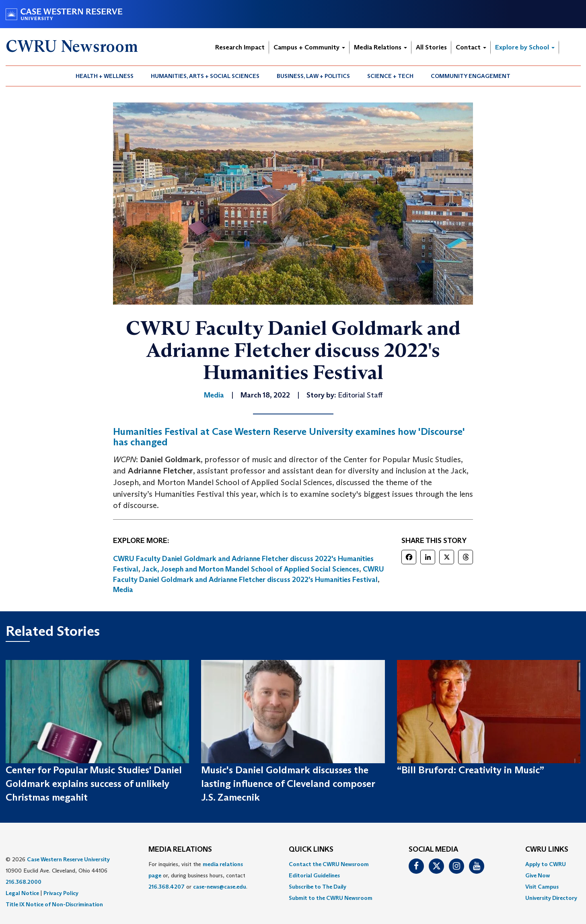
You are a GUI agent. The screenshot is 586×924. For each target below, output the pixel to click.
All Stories (431, 47)
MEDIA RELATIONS (180, 850)
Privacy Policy (61, 893)
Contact (471, 47)
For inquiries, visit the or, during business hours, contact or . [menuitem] (198, 875)
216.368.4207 (167, 887)
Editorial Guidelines (314, 875)
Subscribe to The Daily (318, 887)
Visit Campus (542, 887)
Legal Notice (22, 893)
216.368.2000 (24, 882)
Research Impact (240, 47)
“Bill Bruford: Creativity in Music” (471, 770)
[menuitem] (105, 76)
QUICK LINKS (311, 850)
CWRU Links (547, 850)
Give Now (538, 875)
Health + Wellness (105, 76)
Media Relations (380, 47)
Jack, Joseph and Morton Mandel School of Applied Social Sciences (251, 569)
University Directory (551, 898)
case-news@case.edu (220, 887)
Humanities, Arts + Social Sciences (205, 76)
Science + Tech (390, 76)
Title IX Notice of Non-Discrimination (54, 904)
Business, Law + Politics (313, 76)
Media (123, 590)
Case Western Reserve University (68, 859)
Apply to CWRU (546, 864)
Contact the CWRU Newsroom (329, 864)
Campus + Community (309, 47)
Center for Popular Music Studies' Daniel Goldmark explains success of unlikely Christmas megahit (94, 784)
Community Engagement (471, 76)
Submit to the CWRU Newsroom (331, 898)
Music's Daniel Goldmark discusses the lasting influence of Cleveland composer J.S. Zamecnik (288, 784)
